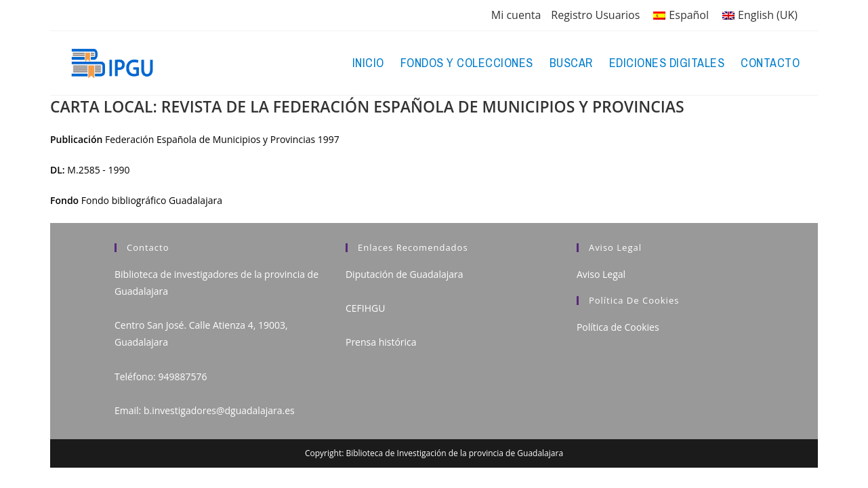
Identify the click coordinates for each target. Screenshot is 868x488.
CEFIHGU (365, 308)
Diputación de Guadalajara (405, 274)
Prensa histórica (381, 342)
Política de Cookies (618, 327)
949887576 (182, 377)
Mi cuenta (516, 15)
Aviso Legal (601, 274)
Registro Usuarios (595, 15)
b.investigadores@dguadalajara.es (219, 410)
